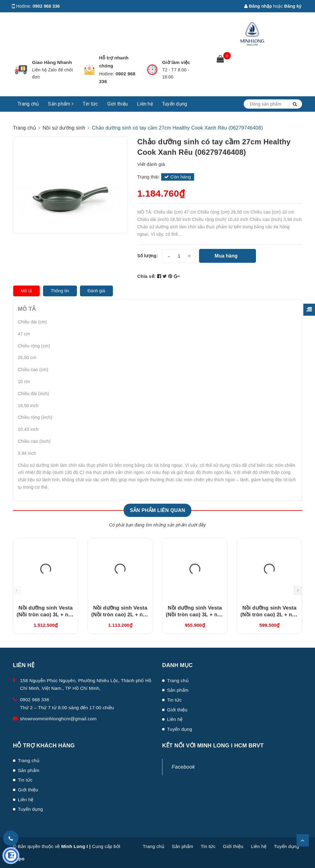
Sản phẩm (61, 104)
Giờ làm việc (176, 62)
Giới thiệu (118, 104)
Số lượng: (148, 256)
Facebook (183, 767)
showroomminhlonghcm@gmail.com (58, 719)
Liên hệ (145, 104)
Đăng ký (293, 6)
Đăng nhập (258, 6)
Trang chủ (28, 104)
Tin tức (90, 104)
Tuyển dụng (175, 104)
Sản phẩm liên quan (157, 510)
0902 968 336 (46, 6)
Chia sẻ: (146, 276)
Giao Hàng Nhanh (52, 62)
